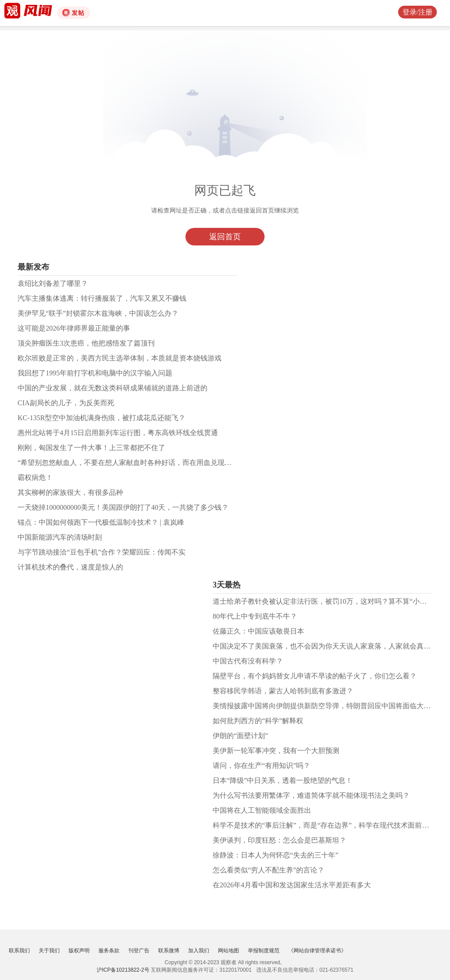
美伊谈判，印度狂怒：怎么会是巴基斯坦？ (279, 840)
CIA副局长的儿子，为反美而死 (66, 403)
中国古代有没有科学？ (248, 661)
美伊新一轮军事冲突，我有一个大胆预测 (276, 751)
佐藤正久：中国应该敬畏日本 (258, 631)
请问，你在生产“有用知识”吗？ (261, 766)
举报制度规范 (264, 951)
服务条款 (109, 951)
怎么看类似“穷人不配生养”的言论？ (269, 870)
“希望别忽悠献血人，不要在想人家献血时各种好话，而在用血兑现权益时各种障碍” (147, 463)
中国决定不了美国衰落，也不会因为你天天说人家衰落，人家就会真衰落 (325, 646)
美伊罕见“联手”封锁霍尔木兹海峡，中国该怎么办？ (98, 313)
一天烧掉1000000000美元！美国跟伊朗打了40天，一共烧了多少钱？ (123, 507)
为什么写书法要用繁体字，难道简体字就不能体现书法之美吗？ (311, 795)
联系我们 (19, 951)
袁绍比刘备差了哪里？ (53, 283)
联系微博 (169, 951)
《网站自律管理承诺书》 (317, 951)
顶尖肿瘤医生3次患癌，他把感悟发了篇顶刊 (86, 343)
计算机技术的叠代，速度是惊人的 (70, 567)
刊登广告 (139, 951)
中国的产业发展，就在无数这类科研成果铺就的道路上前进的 (112, 388)
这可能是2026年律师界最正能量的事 (74, 328)
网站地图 (229, 951)
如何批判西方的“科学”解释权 (258, 721)
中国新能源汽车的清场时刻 (60, 537)
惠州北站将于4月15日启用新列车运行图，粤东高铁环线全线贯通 (118, 433)
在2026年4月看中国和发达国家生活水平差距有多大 (292, 885)
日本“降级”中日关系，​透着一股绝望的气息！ (283, 780)
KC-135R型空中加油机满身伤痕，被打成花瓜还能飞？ (102, 418)
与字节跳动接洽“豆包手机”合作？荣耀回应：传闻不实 (102, 552)
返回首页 (225, 237)
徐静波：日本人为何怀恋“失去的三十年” (276, 855)
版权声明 (79, 951)
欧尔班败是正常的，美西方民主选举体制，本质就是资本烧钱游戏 (120, 358)
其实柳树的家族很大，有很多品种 (70, 492)
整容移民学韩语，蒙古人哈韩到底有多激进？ (283, 691)
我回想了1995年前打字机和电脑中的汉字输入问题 (95, 373)
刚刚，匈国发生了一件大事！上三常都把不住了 (91, 448)
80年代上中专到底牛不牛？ (255, 616)
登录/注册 (417, 12)
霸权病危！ (35, 477)
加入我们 (199, 951)
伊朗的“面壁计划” (240, 736)
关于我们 (49, 951)
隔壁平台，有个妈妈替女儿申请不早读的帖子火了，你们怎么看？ (315, 676)
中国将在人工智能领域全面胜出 (262, 810)
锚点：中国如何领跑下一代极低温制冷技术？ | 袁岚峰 (101, 522)
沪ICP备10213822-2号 (123, 970)
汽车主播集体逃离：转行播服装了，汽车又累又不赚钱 (102, 298)
